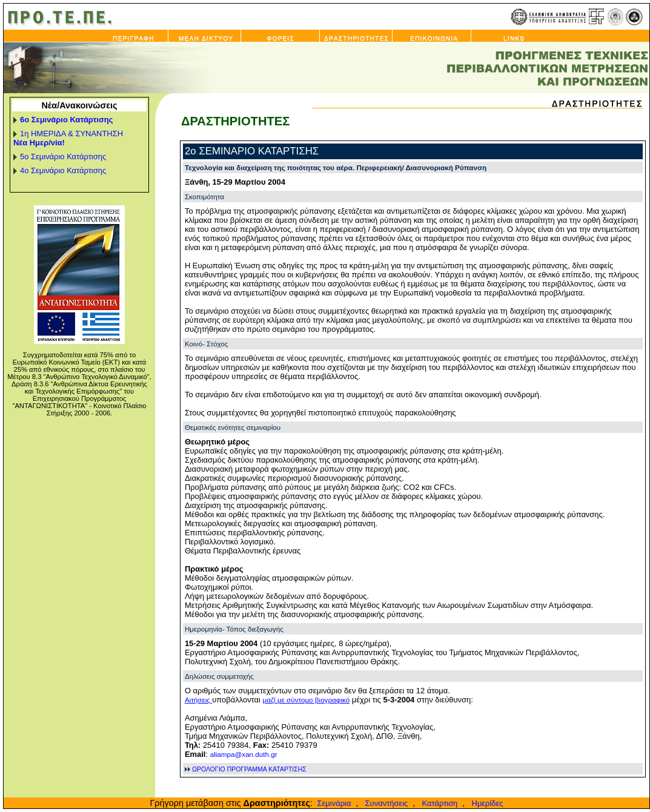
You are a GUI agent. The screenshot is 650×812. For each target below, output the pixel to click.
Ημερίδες (485, 803)
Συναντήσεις (384, 803)
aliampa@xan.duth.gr (244, 754)
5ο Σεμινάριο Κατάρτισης (63, 157)
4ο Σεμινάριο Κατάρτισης (63, 170)
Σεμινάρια (333, 803)
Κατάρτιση (437, 803)
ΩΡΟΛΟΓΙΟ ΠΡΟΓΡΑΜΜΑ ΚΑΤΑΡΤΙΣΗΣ (249, 769)
